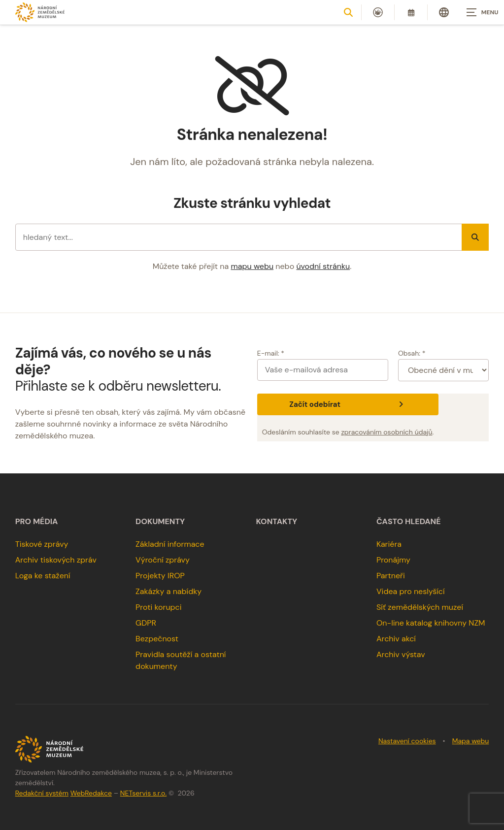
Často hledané (409, 522)
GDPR (146, 623)
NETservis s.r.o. (143, 793)
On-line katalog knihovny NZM (431, 623)
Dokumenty (160, 522)
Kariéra (389, 544)
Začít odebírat (348, 404)
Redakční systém (42, 793)
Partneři (391, 576)
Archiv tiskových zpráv (56, 560)
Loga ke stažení (43, 576)
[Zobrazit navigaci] (479, 12)
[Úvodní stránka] (40, 12)
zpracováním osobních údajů (386, 432)
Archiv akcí (396, 639)
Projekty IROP (160, 576)
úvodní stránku (323, 266)
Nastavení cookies (407, 741)
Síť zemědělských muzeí (420, 607)
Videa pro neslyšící (411, 591)
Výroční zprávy (163, 560)
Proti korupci (159, 607)
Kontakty (277, 522)
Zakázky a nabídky (168, 591)
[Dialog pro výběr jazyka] (444, 12)
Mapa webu (471, 741)
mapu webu (252, 266)
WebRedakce (91, 793)
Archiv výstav (401, 654)
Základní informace (170, 544)
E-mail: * (271, 353)
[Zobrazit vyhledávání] (348, 12)
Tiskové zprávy (42, 544)
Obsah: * (412, 353)
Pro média (37, 522)
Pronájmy (393, 560)
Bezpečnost (157, 639)
